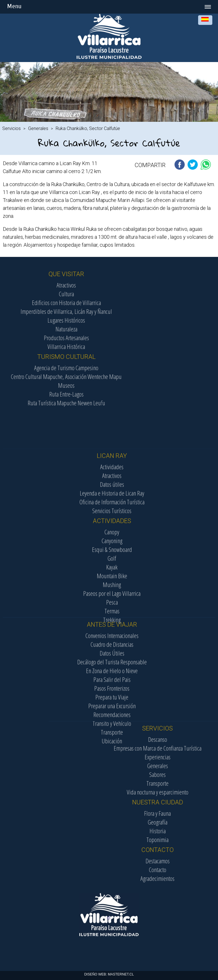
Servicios (11, 128)
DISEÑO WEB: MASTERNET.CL (109, 974)
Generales (38, 128)
